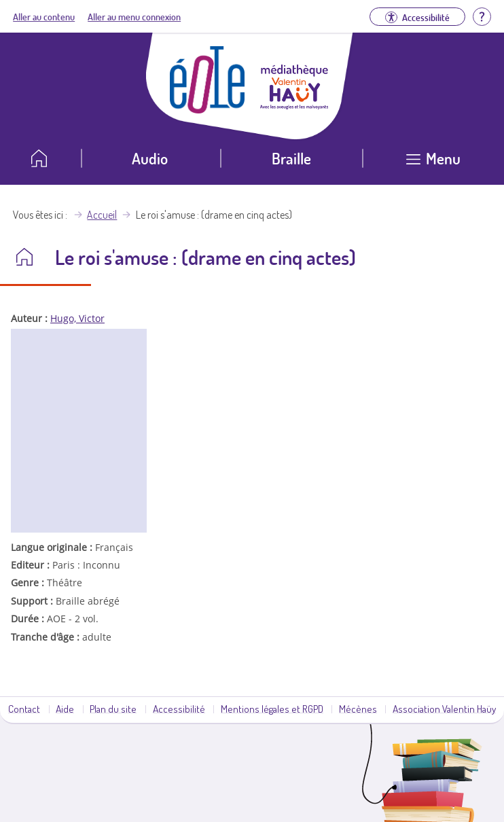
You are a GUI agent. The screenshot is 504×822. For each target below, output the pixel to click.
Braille (291, 158)
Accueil (102, 215)
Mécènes (358, 709)
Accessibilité (179, 709)
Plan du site (113, 709)
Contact (24, 709)
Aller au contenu (44, 16)
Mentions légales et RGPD (272, 709)
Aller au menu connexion (134, 16)
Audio (150, 158)
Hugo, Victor (77, 318)
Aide (65, 709)
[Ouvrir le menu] (433, 163)
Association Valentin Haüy (444, 709)
